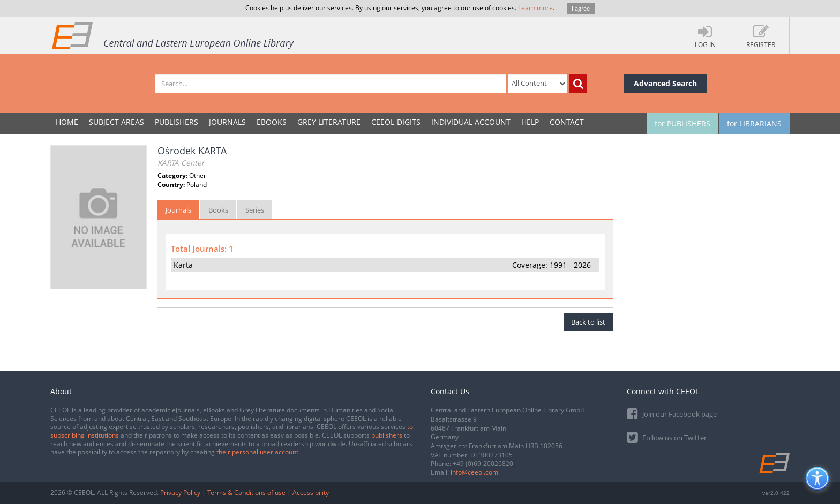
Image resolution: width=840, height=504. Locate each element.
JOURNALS (227, 122)
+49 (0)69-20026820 (483, 464)
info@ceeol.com (474, 472)
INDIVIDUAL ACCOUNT (471, 122)
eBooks (272, 122)
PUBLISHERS (177, 122)
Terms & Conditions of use (246, 492)
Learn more (535, 8)
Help (530, 122)
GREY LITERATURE (329, 122)
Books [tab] (218, 210)
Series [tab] (255, 210)
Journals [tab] (178, 210)
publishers (387, 435)
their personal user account (257, 452)
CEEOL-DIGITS (396, 122)
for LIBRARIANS (754, 123)
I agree (581, 8)
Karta (183, 265)
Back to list (588, 322)
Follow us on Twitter (667, 437)
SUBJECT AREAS (117, 122)
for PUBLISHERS (682, 123)
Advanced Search (665, 83)
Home (67, 122)
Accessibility (311, 492)
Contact (567, 122)
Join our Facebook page (672, 413)
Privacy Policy (180, 492)
